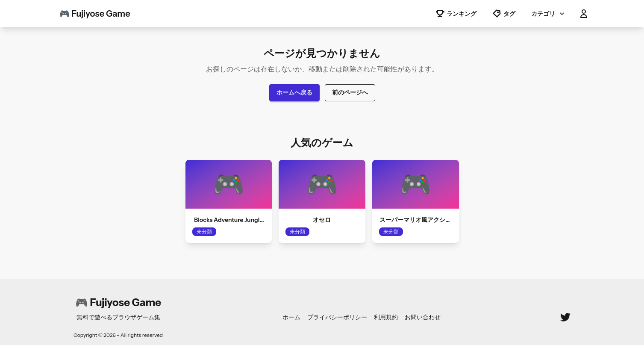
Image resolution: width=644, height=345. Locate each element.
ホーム (291, 317)
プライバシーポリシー (337, 317)
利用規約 (386, 317)
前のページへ (350, 92)
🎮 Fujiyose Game (95, 14)
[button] (584, 14)
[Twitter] (565, 317)
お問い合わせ (423, 317)
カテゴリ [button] (549, 14)
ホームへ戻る (294, 92)
